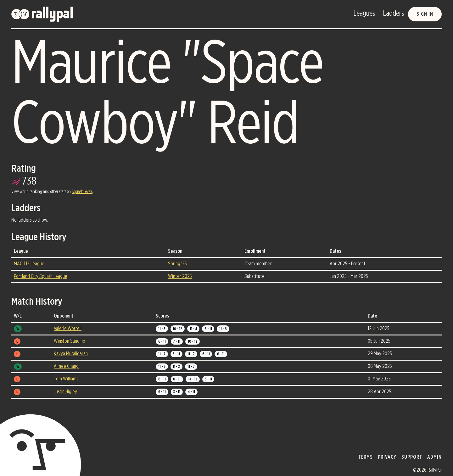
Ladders (394, 14)
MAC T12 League (29, 264)
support (412, 457)
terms (366, 457)
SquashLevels (82, 192)
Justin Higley (65, 392)
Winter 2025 (180, 276)
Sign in (425, 14)
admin (434, 457)
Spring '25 (177, 264)
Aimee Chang (66, 366)
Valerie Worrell (68, 329)
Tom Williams (66, 379)
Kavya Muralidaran (71, 354)
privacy (387, 457)
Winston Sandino (70, 341)
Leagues (364, 14)
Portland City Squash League (41, 276)
